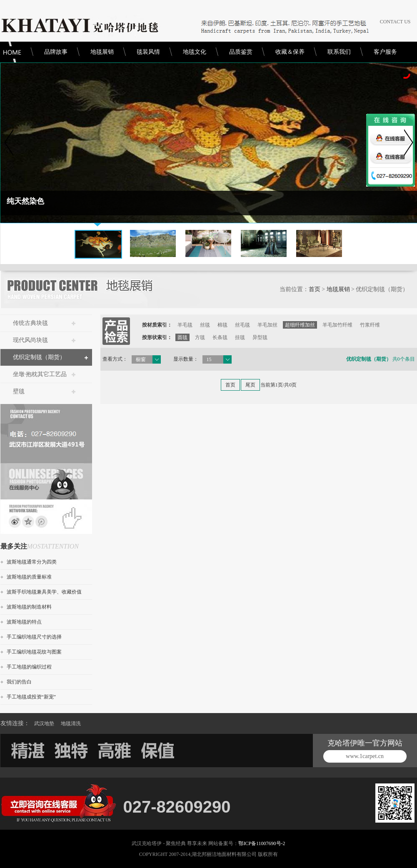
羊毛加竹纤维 (337, 325)
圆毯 (182, 337)
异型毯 (260, 337)
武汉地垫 (44, 723)
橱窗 (141, 359)
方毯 (200, 337)
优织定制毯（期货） (39, 357)
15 (209, 359)
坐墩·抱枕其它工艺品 (40, 374)
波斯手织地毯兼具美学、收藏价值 (44, 592)
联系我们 (339, 52)
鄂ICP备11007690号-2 (262, 843)
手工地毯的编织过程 (29, 667)
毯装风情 (148, 52)
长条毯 (220, 337)
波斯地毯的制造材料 (29, 607)
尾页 (250, 385)
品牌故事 (56, 52)
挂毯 (240, 337)
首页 (315, 289)
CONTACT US (395, 22)
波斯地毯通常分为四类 (32, 562)
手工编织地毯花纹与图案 (34, 652)
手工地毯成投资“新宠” (31, 697)
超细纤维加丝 (300, 325)
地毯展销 (102, 52)
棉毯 (222, 325)
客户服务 (385, 52)
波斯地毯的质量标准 (29, 577)
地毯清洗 (71, 723)
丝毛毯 (242, 325)
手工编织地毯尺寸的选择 (34, 637)
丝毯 (205, 325)
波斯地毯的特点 (24, 622)
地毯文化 (195, 52)
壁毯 (19, 391)
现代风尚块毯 (30, 340)
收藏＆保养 (290, 52)
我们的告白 (19, 682)
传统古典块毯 (30, 323)
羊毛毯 (185, 325)
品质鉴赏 (241, 52)
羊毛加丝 (267, 325)
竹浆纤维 (370, 325)
